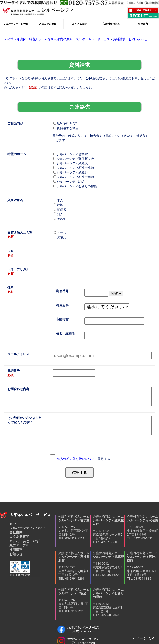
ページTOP (145, 638)
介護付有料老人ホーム (74, 500)
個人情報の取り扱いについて (78, 432)
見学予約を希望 (65, 117)
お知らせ (16, 527)
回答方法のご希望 (19, 221)
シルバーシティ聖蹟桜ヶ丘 (72, 150)
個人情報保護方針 (72, 627)
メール (60, 221)
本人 (58, 190)
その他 (60, 207)
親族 (58, 194)
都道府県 (62, 291)
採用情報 (16, 523)
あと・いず (24, 514)
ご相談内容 (15, 116)
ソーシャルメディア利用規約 (28, 632)
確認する (79, 445)
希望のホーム (16, 145)
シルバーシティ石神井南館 (72, 167)
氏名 (10, 239)
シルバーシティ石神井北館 (72, 159)
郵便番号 (62, 277)
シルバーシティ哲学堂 (70, 146)
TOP (13, 497)
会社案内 (16, 505)
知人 (58, 203)
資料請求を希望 (65, 121)
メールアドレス (18, 338)
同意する (83, 432)
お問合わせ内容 (18, 372)
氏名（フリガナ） (19, 256)
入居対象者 (15, 190)
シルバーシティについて (28, 501)
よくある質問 (19, 510)
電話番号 (13, 354)
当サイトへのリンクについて (26, 627)
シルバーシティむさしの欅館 (74, 176)
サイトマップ (70, 632)
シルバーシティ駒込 (68, 172)
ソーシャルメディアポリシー (119, 627)
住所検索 (113, 279)
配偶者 (60, 199)
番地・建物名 (65, 318)
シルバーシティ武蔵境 (70, 154)
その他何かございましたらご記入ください (25, 398)
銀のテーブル (19, 518)
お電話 (60, 225)
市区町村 (62, 304)
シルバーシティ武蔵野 (70, 163)
